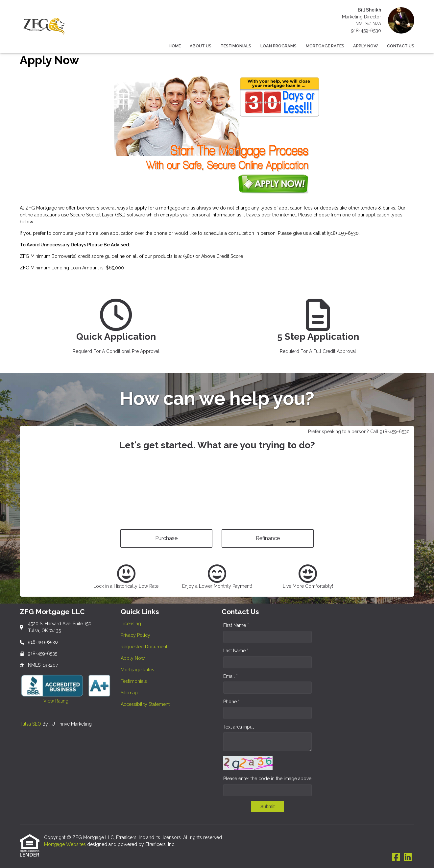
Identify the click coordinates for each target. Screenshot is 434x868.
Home (175, 46)
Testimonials (236, 46)
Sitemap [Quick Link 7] (129, 693)
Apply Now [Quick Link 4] (133, 658)
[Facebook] (396, 857)
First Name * (236, 625)
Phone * (231, 702)
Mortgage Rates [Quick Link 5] (137, 670)
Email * (230, 676)
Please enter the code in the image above (267, 779)
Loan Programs (278, 46)
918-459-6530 (366, 31)
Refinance (268, 538)
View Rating (44, 701)
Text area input (239, 727)
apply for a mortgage (157, 208)
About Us (201, 46)
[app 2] (318, 329)
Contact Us (401, 46)
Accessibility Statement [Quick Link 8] (145, 704)
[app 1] (116, 329)
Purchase (166, 538)
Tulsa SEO (30, 724)
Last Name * (236, 651)
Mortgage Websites (66, 844)
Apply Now (365, 46)
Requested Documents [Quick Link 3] (145, 647)
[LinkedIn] (408, 857)
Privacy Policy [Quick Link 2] (135, 635)
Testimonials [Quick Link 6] (134, 681)
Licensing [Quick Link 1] (131, 624)
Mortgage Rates (325, 46)
